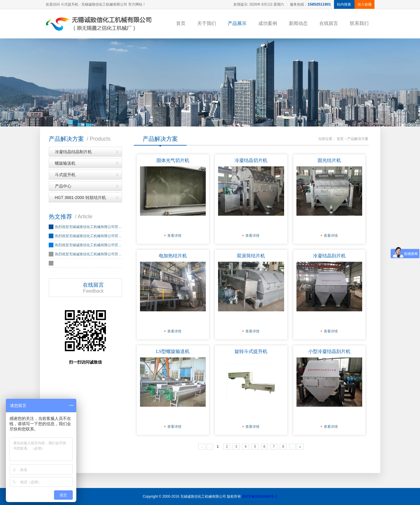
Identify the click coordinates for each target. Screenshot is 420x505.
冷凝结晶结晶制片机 (73, 152)
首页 (181, 23)
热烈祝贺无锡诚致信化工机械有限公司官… (88, 227)
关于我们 (207, 23)
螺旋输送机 (65, 163)
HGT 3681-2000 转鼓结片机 (80, 197)
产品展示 (237, 23)
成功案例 (268, 23)
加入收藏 (365, 4)
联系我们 (359, 23)
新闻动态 (298, 23)
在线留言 (329, 23)
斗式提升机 (65, 175)
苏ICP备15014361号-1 (260, 496)
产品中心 (63, 186)
